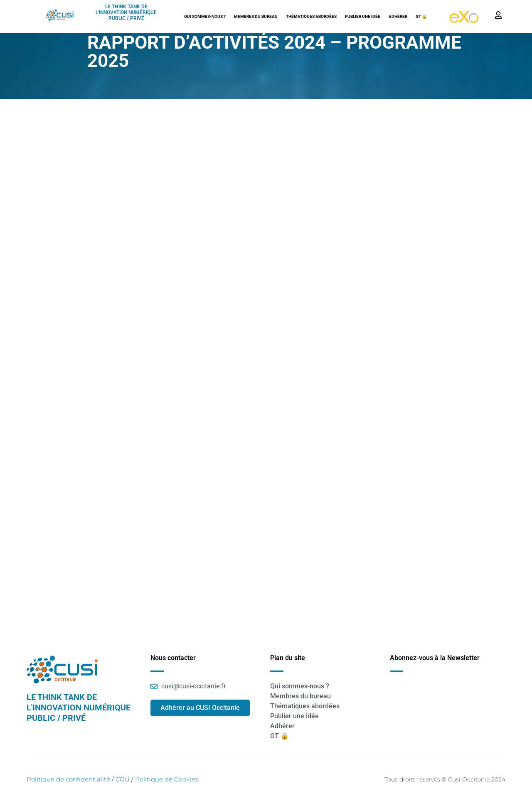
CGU (122, 779)
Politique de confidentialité (68, 779)
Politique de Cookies (167, 779)
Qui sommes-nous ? (205, 16)
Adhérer (398, 16)
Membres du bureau (256, 16)
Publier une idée (363, 16)
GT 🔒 (421, 16)
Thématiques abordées (311, 16)
